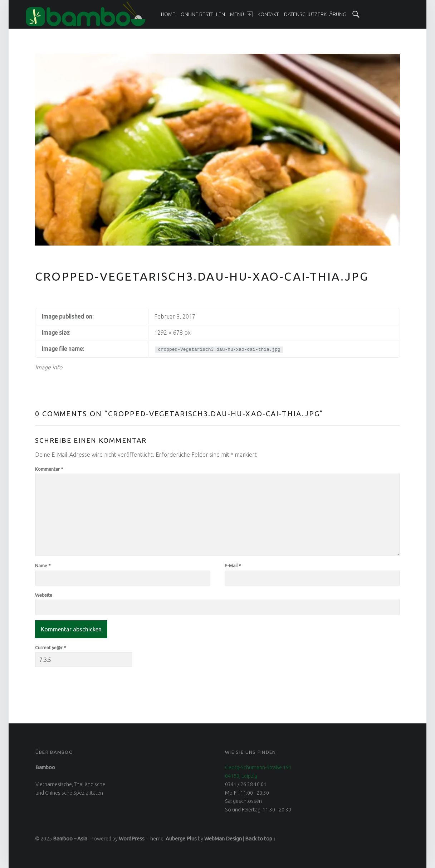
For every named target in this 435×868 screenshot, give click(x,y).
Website (44, 595)
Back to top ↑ (260, 839)
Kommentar (49, 469)
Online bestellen (203, 14)
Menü (241, 14)
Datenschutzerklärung (315, 14)
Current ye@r (51, 648)
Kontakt (268, 14)
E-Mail (233, 566)
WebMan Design (223, 839)
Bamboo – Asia (70, 839)
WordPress (132, 839)
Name (43, 566)
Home (168, 14)
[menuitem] (168, 14)
